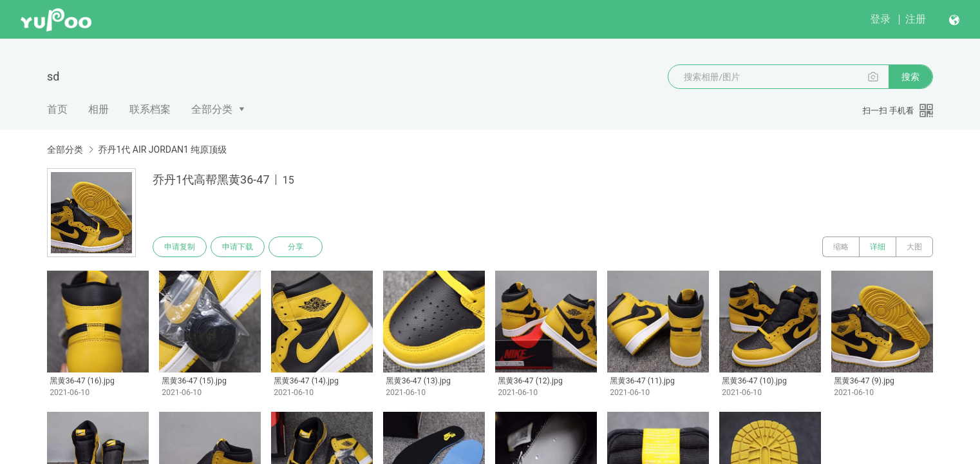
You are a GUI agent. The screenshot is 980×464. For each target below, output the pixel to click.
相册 (99, 109)
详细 (878, 247)
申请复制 (180, 247)
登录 (880, 19)
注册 (916, 19)
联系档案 (150, 109)
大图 (914, 247)
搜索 (910, 77)
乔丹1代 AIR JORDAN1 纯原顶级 (162, 150)
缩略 (841, 247)
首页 (57, 109)
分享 (296, 247)
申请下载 (238, 247)
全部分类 (212, 109)
